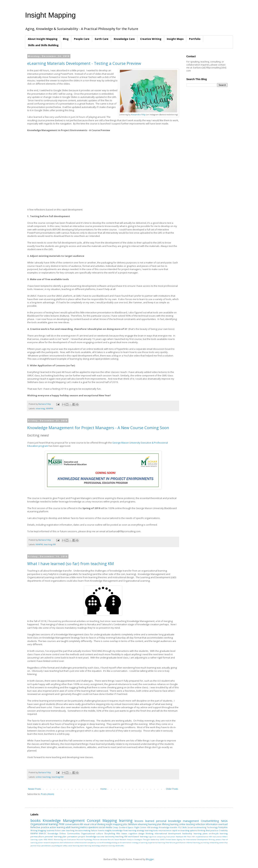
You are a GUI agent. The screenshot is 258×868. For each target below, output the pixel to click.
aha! (61, 843)
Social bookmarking (197, 827)
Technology (212, 827)
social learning (74, 846)
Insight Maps (175, 39)
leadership (187, 833)
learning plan (155, 824)
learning (126, 821)
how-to (101, 830)
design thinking (146, 833)
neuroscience (165, 830)
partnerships (36, 846)
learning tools (151, 830)
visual (87, 824)
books (35, 821)
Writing (34, 830)
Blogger (150, 859)
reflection (200, 824)
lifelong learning (170, 824)
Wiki (118, 833)
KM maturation (215, 837)
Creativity (223, 830)
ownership (223, 843)
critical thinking (98, 824)
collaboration (69, 843)
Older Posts (172, 789)
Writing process (215, 840)
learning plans (200, 833)
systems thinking (198, 830)
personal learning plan (56, 836)
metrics (84, 827)
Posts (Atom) (47, 794)
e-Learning (143, 843)
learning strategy (136, 830)
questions (93, 827)
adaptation (55, 843)
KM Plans (187, 837)
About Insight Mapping (43, 39)
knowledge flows (120, 830)
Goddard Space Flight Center (133, 827)
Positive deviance (100, 840)
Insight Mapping (50, 15)
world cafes (120, 846)
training (112, 846)
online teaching (43, 777)
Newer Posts (34, 789)
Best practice (212, 830)
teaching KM (50, 544)
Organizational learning (44, 824)
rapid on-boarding (181, 830)
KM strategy (153, 827)
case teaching (68, 830)
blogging (42, 830)
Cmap (115, 827)
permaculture (37, 836)
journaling (205, 843)
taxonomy (110, 836)
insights (108, 830)
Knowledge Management (64, 821)
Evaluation (171, 837)
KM (81, 824)
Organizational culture (92, 833)
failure (94, 830)
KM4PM (49, 408)
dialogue (116, 843)
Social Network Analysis (124, 840)
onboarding (214, 843)
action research (44, 843)
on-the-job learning (218, 833)
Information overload (217, 824)
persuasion (72, 836)
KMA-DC (43, 833)
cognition (133, 833)
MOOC (51, 840)
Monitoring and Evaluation (65, 840)
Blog (66, 39)
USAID (162, 840)
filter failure (170, 843)
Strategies (138, 840)
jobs (125, 824)
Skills (184, 827)
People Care (82, 39)
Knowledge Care (124, 39)
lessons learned (144, 821)
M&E (46, 840)
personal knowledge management (178, 821)
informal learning (193, 843)
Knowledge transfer (168, 827)
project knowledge (87, 836)
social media (105, 827)
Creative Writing (151, 39)
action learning (57, 827)
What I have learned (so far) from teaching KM (71, 563)
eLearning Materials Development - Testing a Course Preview (84, 63)
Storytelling (110, 833)
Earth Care (102, 39)
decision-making (83, 830)
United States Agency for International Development (187, 840)
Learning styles (37, 840)
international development (168, 833)
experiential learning (157, 843)
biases (124, 833)
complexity (92, 843)
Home (103, 789)
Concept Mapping (102, 821)
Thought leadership (151, 840)
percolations (46, 846)
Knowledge (53, 833)
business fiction (54, 830)
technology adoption (100, 846)
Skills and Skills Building (43, 45)
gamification (181, 843)
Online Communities (70, 833)
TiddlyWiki (223, 827)
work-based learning (138, 836)
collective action (81, 843)
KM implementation (200, 837)
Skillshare (133, 824)
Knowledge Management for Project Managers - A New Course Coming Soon (98, 428)
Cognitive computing (157, 837)
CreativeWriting (210, 821)
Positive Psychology (84, 840)
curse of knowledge (104, 843)
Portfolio (195, 39)
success (101, 836)
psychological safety (60, 846)
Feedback (179, 837)
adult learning (72, 827)
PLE (180, 827)
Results (111, 840)
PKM (61, 824)
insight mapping (114, 824)
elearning (40, 408)
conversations (72, 824)
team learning (86, 846)
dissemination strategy (129, 843)
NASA (224, 821)
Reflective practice (40, 827)
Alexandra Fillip (138, 115)
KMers (225, 837)
